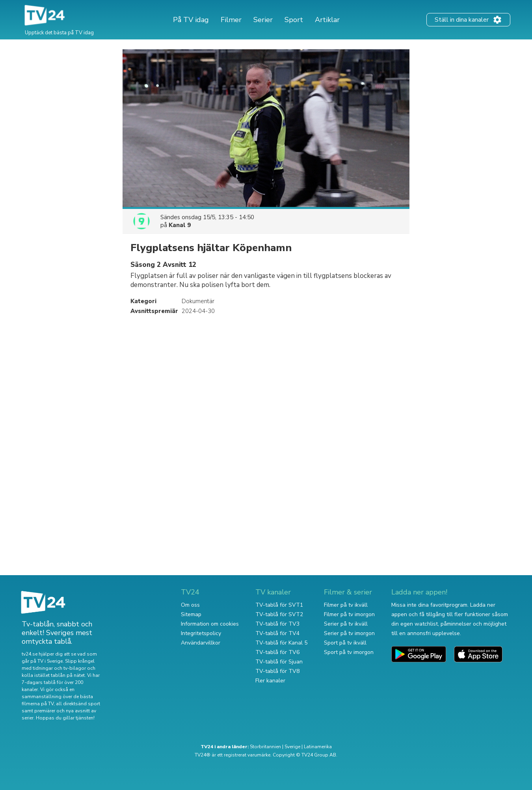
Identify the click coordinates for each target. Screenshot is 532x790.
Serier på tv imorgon (349, 633)
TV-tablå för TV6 (277, 652)
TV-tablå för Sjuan (279, 662)
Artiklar (327, 20)
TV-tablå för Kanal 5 (281, 643)
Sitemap (191, 614)
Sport (294, 20)
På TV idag (191, 20)
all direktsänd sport (78, 704)
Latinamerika (318, 747)
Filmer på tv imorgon (349, 614)
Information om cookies (210, 624)
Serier (263, 20)
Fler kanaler (270, 681)
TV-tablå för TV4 (277, 633)
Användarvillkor (201, 643)
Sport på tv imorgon (349, 652)
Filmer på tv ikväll (346, 605)
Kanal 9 (180, 225)
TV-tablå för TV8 (277, 671)
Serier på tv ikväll (346, 624)
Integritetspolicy (201, 633)
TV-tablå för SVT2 (279, 614)
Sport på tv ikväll (345, 643)
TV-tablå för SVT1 (279, 605)
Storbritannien (265, 747)
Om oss (190, 605)
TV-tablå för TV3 (277, 624)
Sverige (292, 747)
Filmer (231, 20)
